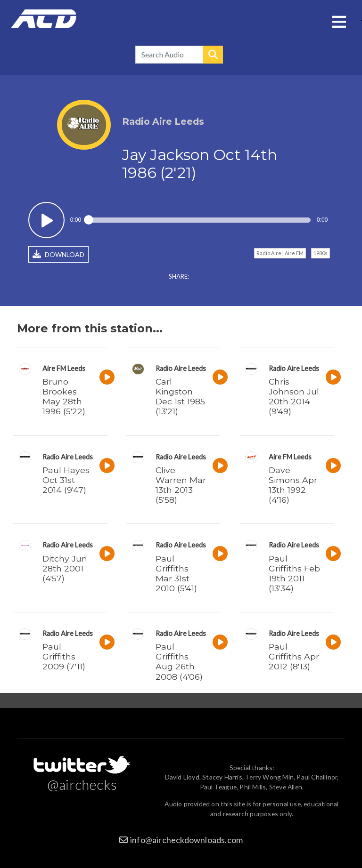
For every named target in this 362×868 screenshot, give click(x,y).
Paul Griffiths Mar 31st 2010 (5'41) (176, 573)
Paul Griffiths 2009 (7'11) (64, 656)
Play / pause (46, 220)
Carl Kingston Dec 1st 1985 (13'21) (180, 396)
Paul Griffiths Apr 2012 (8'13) (294, 656)
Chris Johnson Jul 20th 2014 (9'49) (294, 396)
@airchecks (82, 784)
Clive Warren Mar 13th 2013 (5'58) (181, 485)
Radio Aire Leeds (181, 368)
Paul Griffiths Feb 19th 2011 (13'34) (294, 573)
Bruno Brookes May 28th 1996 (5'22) (64, 396)
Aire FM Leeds (64, 368)
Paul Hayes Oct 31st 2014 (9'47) (66, 480)
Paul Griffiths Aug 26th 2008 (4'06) (179, 661)
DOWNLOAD (58, 254)
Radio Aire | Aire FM (280, 253)
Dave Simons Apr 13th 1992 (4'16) (293, 485)
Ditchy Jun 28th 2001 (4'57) (65, 568)
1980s (321, 253)
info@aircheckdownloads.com (186, 840)
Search (213, 55)
